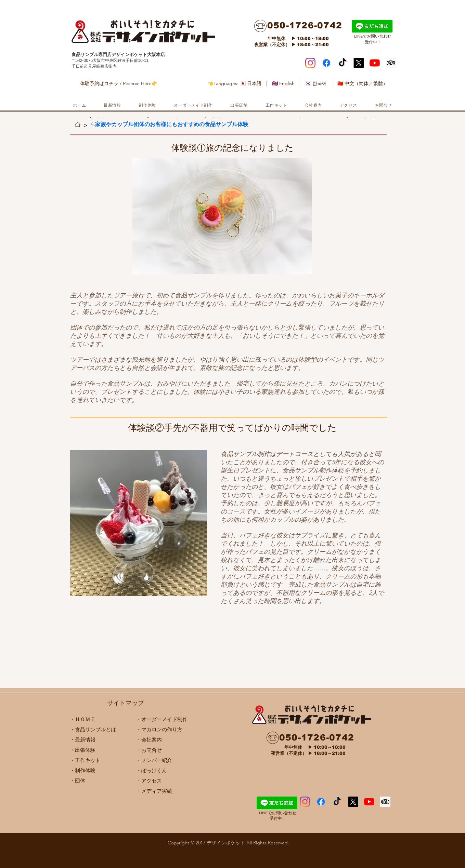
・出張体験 (83, 750)
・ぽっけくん (152, 770)
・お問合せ (149, 750)
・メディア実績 (154, 791)
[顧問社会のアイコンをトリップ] (391, 63)
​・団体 (77, 781)
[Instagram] (310, 63)
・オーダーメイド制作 (162, 719)
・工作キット (85, 760)
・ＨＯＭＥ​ (83, 719)
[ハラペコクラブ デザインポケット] (343, 63)
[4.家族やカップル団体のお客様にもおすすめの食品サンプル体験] (170, 124)
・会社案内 (149, 740)
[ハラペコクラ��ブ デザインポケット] (337, 802)
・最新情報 (83, 740)
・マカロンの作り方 (159, 729)
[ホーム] (78, 124)
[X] (359, 63)
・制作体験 (83, 770)
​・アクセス (149, 781)
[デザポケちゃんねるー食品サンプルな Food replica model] (375, 63)
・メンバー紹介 (154, 760)
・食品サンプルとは (93, 729)
